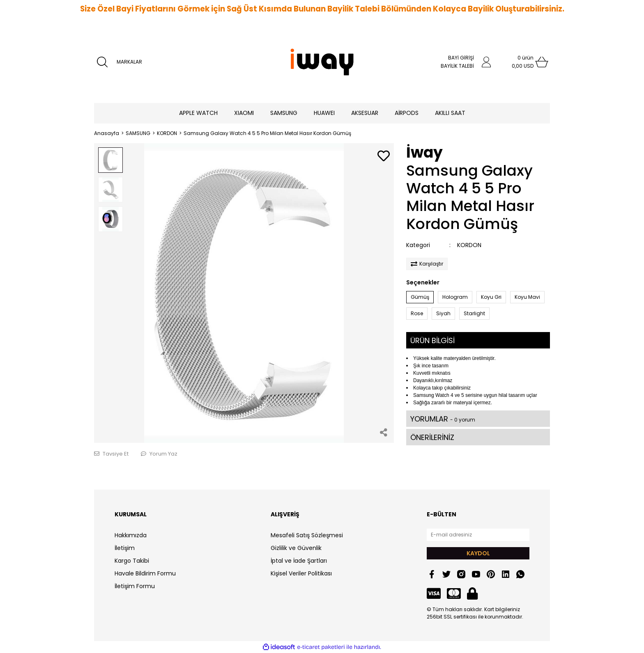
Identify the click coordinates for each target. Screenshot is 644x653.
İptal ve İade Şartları (299, 561)
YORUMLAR (443, 419)
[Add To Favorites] (384, 157)
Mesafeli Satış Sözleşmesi (307, 535)
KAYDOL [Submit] (478, 553)
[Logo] (322, 62)
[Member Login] (486, 62)
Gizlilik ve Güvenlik (296, 548)
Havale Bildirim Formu (145, 573)
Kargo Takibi (132, 561)
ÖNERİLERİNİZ (432, 437)
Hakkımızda (131, 535)
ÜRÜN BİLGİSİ (432, 340)
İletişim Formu (135, 586)
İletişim (125, 548)
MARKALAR (129, 62)
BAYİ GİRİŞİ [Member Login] (461, 58)
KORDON (469, 245)
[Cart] (525, 62)
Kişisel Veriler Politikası (301, 573)
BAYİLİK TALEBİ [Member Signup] (457, 66)
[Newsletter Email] (478, 535)
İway (424, 152)
